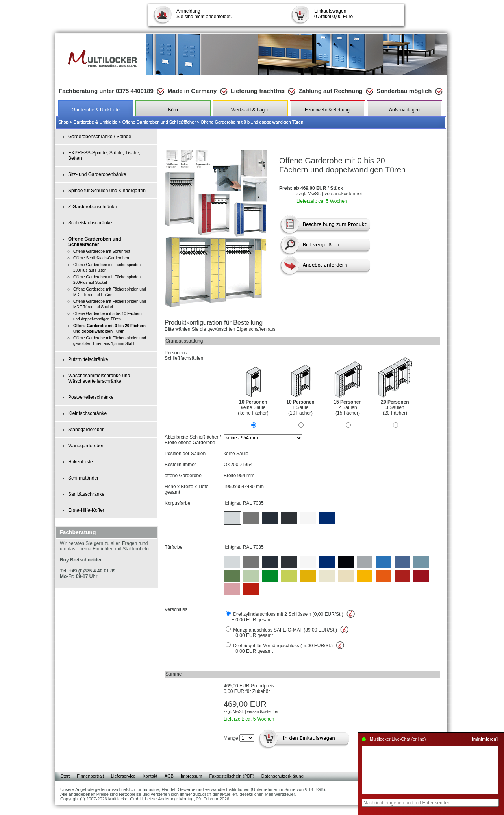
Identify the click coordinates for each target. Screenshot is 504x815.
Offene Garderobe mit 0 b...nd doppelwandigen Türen (252, 122)
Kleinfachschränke (87, 413)
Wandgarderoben (86, 446)
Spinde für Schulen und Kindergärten (107, 191)
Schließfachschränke (90, 223)
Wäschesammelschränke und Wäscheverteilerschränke (99, 378)
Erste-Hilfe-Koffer (86, 510)
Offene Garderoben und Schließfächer (159, 122)
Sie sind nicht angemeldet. (204, 14)
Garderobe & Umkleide (95, 122)
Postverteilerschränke (91, 397)
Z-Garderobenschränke (93, 207)
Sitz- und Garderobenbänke (97, 174)
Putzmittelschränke (88, 359)
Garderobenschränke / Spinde (100, 137)
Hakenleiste (81, 462)
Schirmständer (83, 478)
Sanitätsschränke (86, 494)
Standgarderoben (86, 430)
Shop (63, 122)
